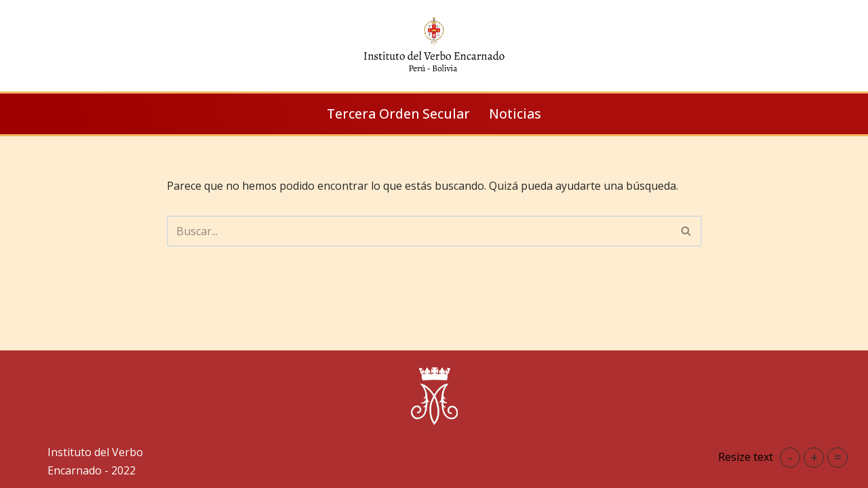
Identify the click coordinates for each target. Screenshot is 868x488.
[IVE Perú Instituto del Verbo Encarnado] (434, 46)
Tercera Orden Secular (398, 114)
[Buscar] (419, 231)
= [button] (838, 457)
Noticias (515, 114)
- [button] (790, 457)
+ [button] (814, 457)
